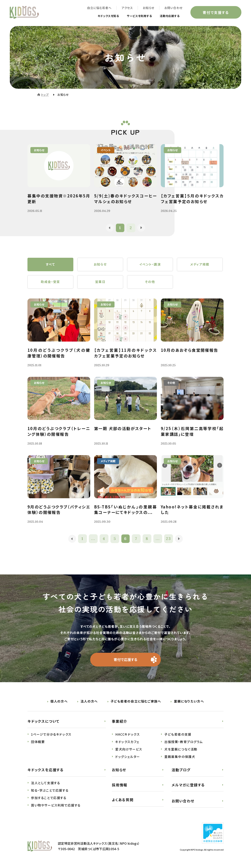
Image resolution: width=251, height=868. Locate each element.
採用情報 (120, 785)
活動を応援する (168, 16)
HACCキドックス (127, 735)
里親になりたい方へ (189, 702)
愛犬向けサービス (129, 750)
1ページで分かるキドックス (51, 735)
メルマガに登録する (188, 785)
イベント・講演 (150, 265)
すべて (50, 265)
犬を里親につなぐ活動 (181, 750)
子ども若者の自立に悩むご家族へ (136, 702)
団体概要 (38, 742)
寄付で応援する (126, 660)
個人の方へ (59, 702)
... (93, 539)
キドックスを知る (101, 16)
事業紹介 (120, 722)
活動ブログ (181, 770)
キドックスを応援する (46, 770)
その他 (150, 282)
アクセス (127, 8)
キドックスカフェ (127, 742)
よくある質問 (123, 800)
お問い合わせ (173, 8)
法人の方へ (89, 702)
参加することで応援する (49, 798)
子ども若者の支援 (178, 735)
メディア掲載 (200, 265)
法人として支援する (45, 783)
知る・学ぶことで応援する (50, 791)
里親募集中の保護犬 (180, 757)
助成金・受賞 (50, 282)
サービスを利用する (135, 16)
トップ (45, 95)
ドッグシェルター (128, 757)
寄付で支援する (216, 13)
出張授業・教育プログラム (184, 742)
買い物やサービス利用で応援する (56, 806)
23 (169, 539)
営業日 (100, 282)
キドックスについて (44, 722)
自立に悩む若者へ (99, 8)
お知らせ (148, 8)
